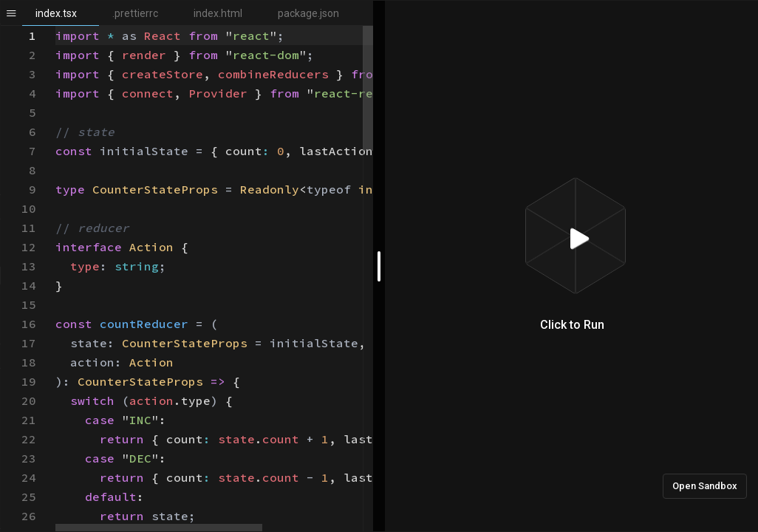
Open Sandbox (705, 486)
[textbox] (56, 26)
